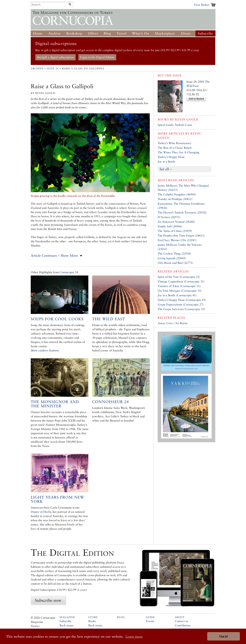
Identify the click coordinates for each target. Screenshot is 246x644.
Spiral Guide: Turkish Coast (175, 125)
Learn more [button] (134, 636)
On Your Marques (169, 291)
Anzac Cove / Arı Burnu (173, 323)
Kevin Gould (187, 119)
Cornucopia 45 (196, 300)
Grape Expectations (170, 304)
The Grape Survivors (171, 309)
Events (150, 621)
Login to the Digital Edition (97, 57)
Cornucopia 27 (193, 304)
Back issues (67, 625)
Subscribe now (48, 600)
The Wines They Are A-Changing (178, 152)
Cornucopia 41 (186, 295)
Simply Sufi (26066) (170, 226)
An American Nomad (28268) (176, 222)
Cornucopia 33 (191, 291)
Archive (55, 33)
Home (38, 33)
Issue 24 (53, 68)
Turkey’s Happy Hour (171, 157)
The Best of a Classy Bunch (175, 148)
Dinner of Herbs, (41, 512)
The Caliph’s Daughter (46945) (177, 194)
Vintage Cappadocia (170, 281)
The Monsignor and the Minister (55, 404)
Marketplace (165, 33)
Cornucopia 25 (190, 277)
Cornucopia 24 (69, 272)
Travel (122, 33)
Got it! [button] (224, 636)
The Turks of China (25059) (175, 231)
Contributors (183, 625)
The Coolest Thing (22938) (174, 254)
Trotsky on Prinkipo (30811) (175, 199)
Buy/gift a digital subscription (55, 57)
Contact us (181, 621)
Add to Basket (196, 99)
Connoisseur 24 (111, 402)
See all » (166, 169)
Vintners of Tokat (169, 286)
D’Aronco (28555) (169, 217)
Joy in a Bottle (166, 161)
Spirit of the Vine (168, 277)
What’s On (141, 33)
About (186, 33)
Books (92, 621)
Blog (107, 33)
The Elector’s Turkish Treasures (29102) (182, 212)
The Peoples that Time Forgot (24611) (181, 235)
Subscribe (205, 33)
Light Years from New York (57, 499)
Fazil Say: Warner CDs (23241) (177, 240)
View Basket (202, 5)
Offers (93, 33)
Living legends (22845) (172, 258)
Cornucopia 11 (190, 286)
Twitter (35, 626)
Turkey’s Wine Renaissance (174, 143)
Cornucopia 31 (194, 281)
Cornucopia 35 (195, 309)
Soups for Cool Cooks (57, 319)
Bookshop (74, 33)
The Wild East (109, 319)
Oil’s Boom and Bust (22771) (175, 263)
